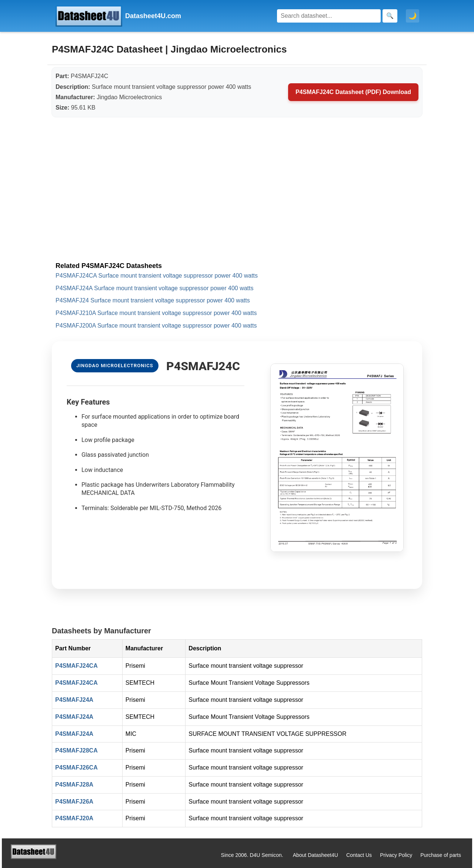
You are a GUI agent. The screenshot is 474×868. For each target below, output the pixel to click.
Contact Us (359, 855)
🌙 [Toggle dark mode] (413, 16)
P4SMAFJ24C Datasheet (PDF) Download (353, 92)
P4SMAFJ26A (74, 802)
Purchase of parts (441, 855)
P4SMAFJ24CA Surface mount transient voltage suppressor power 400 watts (157, 276)
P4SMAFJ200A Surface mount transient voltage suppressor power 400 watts (156, 326)
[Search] (329, 16)
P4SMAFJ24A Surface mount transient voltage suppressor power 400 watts (155, 288)
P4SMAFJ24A (74, 700)
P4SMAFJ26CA (76, 768)
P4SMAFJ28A (74, 785)
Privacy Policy (396, 855)
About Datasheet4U (316, 855)
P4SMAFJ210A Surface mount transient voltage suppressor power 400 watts (156, 313)
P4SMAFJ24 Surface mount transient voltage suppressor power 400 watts (153, 300)
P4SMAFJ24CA (76, 666)
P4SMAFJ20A (74, 818)
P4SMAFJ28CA (76, 750)
